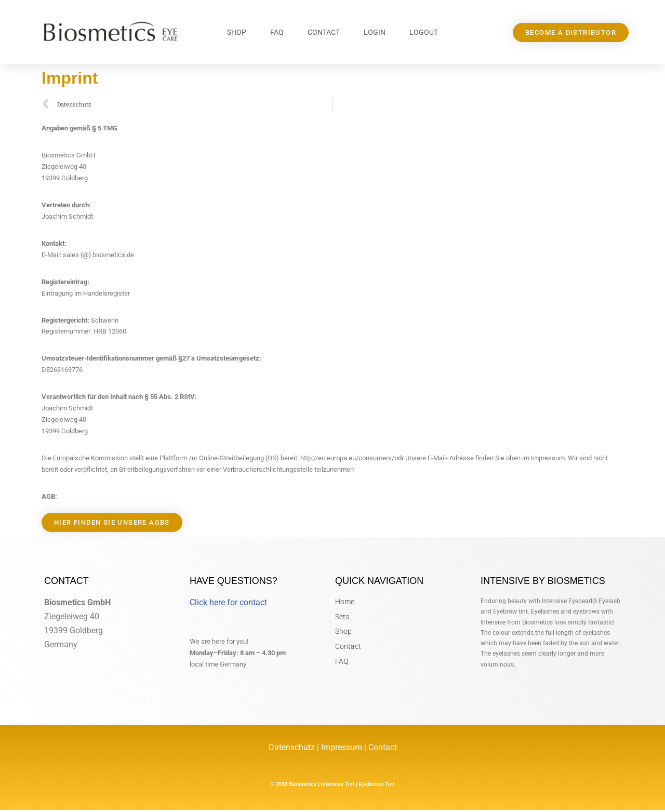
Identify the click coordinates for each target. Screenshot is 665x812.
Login (375, 32)
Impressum (342, 749)
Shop (237, 32)
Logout (424, 32)
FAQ (277, 32)
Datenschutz (293, 749)
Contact (324, 32)
